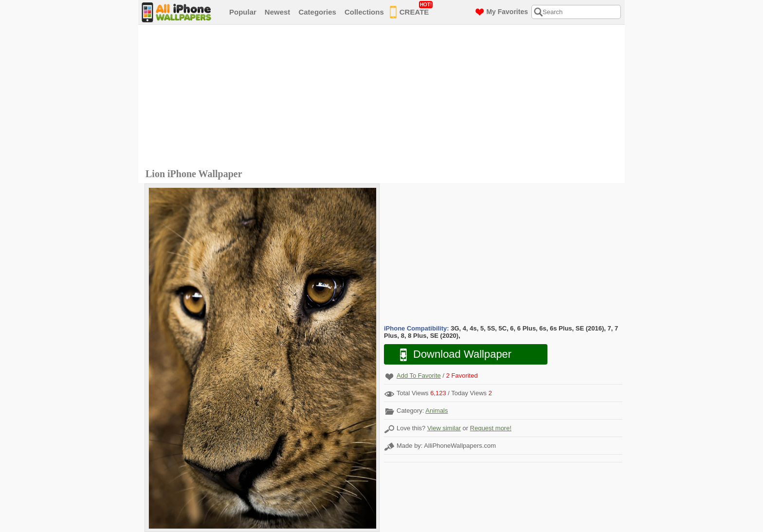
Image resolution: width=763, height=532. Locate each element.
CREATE (411, 10)
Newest (278, 12)
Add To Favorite (419, 376)
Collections (364, 12)
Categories (317, 12)
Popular (243, 12)
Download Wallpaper (451, 355)
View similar (444, 428)
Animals (436, 411)
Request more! (491, 428)
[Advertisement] (384, 98)
